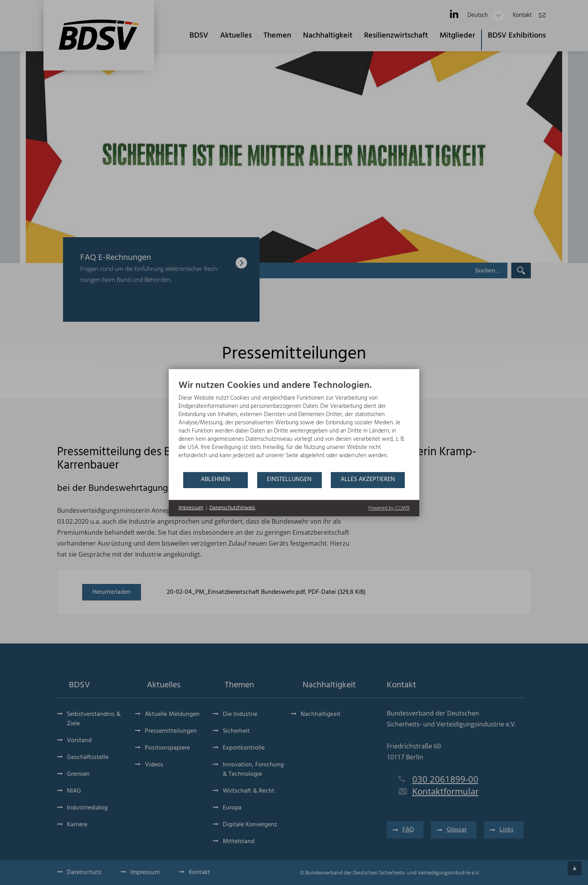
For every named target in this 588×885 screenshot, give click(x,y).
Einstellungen (289, 479)
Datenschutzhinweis (232, 508)
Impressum (191, 508)
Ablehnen (216, 479)
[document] (294, 425)
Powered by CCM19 (389, 508)
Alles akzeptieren (368, 479)
